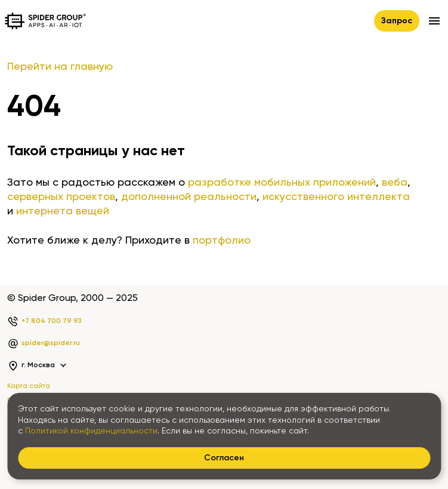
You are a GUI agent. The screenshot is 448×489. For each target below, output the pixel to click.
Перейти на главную (60, 67)
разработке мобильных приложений (282, 183)
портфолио (222, 241)
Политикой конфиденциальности (91, 431)
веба (395, 183)
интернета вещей (63, 211)
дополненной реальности (189, 197)
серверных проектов (61, 197)
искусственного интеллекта (336, 197)
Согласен (224, 458)
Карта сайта (29, 386)
